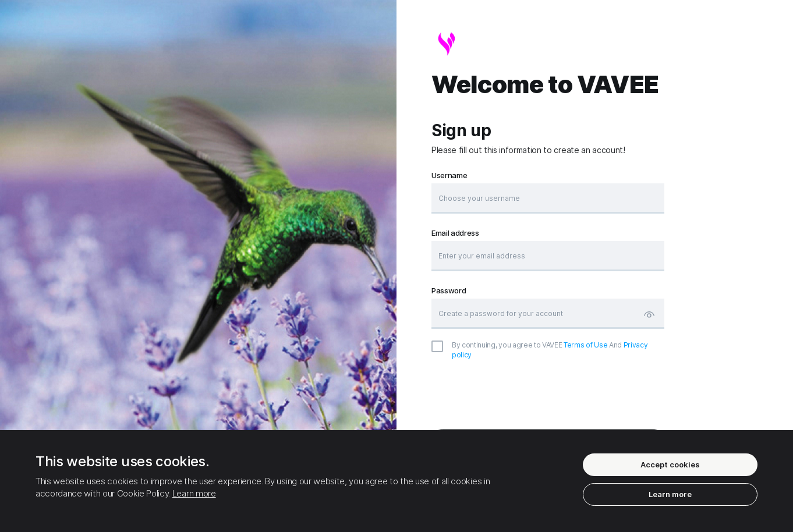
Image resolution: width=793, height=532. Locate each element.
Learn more (194, 493)
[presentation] (548, 395)
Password (449, 291)
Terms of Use (585, 345)
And (550, 350)
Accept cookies (670, 464)
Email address (455, 233)
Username (449, 175)
